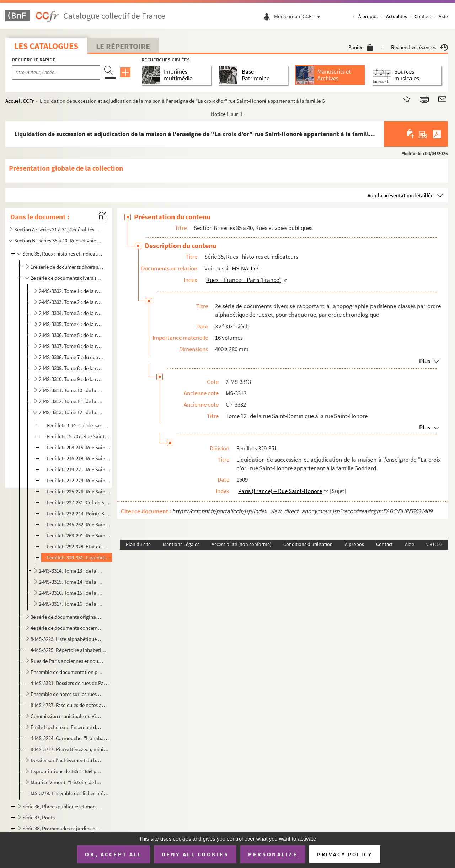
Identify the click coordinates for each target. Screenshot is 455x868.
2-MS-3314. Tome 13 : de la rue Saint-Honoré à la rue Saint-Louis (71, 571)
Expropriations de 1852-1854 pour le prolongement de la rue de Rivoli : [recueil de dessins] (67, 771)
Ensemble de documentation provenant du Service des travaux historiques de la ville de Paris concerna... (67, 672)
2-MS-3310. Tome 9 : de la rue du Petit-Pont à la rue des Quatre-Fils (71, 379)
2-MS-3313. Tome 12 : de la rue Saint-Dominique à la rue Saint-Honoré (71, 412)
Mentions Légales (181, 544)
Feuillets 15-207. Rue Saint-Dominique (79, 436)
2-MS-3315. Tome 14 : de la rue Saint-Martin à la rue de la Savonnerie (71, 582)
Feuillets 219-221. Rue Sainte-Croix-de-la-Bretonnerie (79, 469)
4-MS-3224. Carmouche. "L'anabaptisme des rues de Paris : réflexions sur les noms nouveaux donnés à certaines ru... (70, 738)
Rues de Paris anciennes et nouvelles (67, 661)
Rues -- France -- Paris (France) (243, 280)
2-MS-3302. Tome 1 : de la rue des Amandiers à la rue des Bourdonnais (71, 291)
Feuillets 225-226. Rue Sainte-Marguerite (79, 491)
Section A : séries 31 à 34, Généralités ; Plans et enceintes (58, 229)
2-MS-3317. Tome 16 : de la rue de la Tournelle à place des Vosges (71, 604)
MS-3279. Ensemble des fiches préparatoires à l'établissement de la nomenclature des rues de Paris (70, 793)
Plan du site (138, 544)
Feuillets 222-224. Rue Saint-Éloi (79, 480)
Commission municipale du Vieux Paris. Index (67, 716)
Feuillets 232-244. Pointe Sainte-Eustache (79, 513)
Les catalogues (46, 46)
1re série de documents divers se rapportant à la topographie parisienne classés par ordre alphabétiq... (67, 267)
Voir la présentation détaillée (401, 195)
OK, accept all (113, 854)
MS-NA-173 (245, 268)
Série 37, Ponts (39, 817)
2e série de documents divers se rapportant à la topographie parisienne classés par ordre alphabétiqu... (67, 278)
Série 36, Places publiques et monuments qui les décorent (62, 806)
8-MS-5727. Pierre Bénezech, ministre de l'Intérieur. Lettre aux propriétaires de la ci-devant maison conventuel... (70, 749)
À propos (368, 16)
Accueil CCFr (20, 101)
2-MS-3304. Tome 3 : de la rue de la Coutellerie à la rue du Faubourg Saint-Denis (71, 313)
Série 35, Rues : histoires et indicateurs (62, 254)
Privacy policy (345, 854)
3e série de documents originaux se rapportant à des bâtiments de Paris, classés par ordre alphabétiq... (67, 617)
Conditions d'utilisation (308, 544)
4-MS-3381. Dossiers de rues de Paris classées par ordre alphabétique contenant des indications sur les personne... (70, 683)
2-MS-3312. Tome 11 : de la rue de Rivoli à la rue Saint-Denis (71, 401)
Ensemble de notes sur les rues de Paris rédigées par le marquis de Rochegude (67, 694)
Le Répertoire (123, 46)
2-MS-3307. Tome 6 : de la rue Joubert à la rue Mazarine (71, 346)
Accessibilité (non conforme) (241, 544)
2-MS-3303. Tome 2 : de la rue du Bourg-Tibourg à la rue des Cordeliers (71, 302)
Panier (361, 47)
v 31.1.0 (434, 544)
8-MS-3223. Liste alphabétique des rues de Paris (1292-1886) (67, 639)
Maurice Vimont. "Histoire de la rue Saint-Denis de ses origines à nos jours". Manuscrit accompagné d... (67, 782)
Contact (423, 16)
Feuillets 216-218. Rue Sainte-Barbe (79, 458)
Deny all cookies (195, 854)
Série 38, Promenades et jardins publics (62, 828)
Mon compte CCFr (299, 16)
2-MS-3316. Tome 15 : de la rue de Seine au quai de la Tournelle (71, 593)
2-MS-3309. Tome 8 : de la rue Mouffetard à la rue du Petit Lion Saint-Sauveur (71, 368)
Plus (425, 361)
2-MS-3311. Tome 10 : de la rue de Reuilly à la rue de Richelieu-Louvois (71, 390)
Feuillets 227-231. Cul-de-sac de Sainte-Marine (79, 502)
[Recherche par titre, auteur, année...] (56, 73)
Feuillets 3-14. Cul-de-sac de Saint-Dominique (79, 425)
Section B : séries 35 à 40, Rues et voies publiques (58, 240)
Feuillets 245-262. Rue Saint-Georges (79, 524)
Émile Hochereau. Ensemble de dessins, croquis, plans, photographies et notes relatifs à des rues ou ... (67, 727)
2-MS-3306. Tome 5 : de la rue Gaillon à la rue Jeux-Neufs (71, 335)
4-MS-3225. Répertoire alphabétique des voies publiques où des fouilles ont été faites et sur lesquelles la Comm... (70, 650)
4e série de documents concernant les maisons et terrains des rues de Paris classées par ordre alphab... (67, 628)
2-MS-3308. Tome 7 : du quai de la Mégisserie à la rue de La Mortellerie (71, 357)
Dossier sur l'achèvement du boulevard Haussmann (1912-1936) (67, 760)
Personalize (273, 854)
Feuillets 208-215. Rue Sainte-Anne (79, 447)
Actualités (397, 16)
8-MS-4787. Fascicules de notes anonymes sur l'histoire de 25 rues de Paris (70, 705)
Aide (443, 16)
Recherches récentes (419, 47)
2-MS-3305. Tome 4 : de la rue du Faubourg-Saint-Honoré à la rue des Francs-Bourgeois (71, 324)
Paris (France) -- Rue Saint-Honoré (280, 491)
